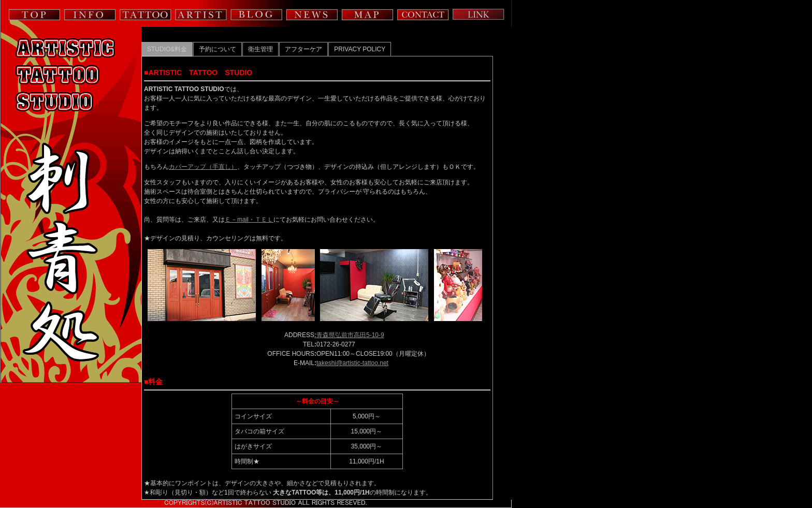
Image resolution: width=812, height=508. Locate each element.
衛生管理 (260, 49)
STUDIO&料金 (167, 49)
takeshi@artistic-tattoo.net (352, 363)
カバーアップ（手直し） (203, 167)
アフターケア (303, 49)
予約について (218, 49)
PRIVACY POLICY (360, 49)
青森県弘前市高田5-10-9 (349, 335)
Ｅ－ (231, 220)
